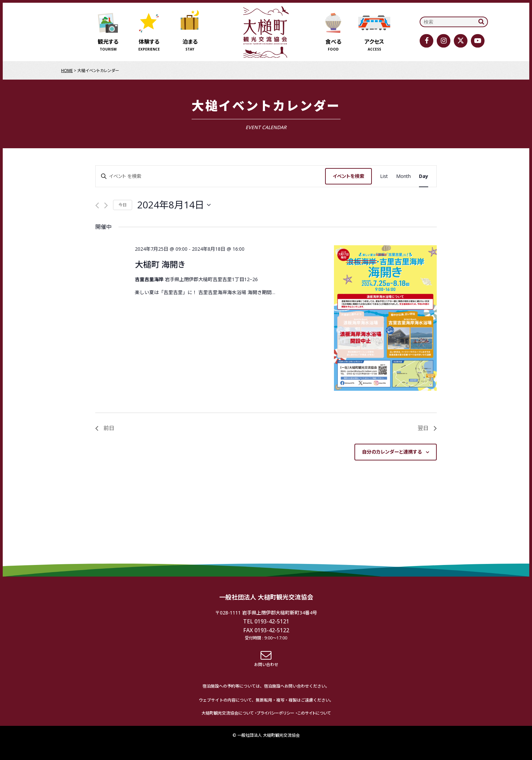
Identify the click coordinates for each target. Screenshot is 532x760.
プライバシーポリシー (276, 713)
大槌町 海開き (160, 264)
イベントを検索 (348, 176)
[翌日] (106, 205)
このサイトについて (314, 713)
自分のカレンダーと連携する (392, 452)
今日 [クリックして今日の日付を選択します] (123, 205)
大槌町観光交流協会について (228, 713)
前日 (105, 428)
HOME (67, 71)
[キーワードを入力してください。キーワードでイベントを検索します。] (210, 176)
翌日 (427, 428)
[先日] (97, 205)
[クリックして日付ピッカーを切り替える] (174, 205)
